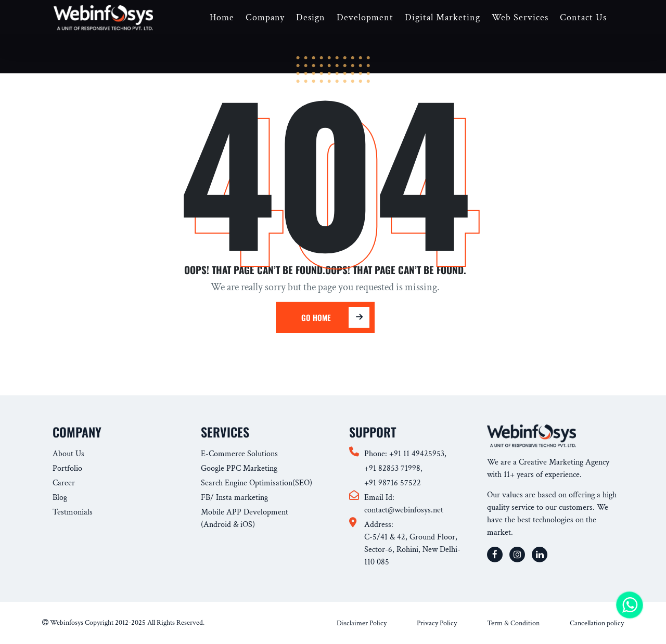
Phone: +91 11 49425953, (405, 454)
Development (365, 17)
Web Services (520, 17)
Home (222, 17)
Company (265, 17)
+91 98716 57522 (393, 483)
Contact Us (583, 17)
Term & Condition (513, 623)
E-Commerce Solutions (239, 454)
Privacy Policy (437, 623)
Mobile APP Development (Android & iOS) (245, 518)
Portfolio (67, 468)
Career (64, 483)
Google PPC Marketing (239, 468)
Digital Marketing (443, 17)
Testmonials (73, 512)
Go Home (329, 317)
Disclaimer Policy (362, 623)
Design (311, 17)
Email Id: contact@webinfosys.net (404, 504)
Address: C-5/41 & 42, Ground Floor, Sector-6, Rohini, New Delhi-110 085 (412, 543)
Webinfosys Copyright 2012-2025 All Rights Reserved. (123, 623)
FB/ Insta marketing (234, 498)
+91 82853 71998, (393, 468)
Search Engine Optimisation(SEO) (257, 483)
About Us (68, 454)
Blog (60, 498)
